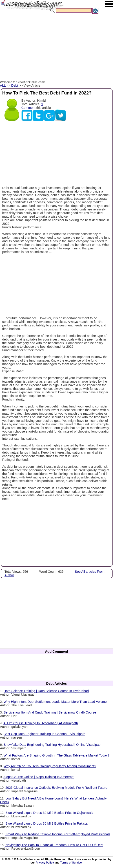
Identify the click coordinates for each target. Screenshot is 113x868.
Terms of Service (71, 863)
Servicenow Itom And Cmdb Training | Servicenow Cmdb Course (50, 712)
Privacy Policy (45, 863)
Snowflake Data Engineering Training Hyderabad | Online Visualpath (52, 745)
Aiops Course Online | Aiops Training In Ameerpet (39, 777)
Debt (15, 86)
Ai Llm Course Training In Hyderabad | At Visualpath (41, 723)
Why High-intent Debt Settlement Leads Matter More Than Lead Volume (55, 702)
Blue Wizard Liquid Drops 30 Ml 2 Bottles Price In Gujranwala (49, 813)
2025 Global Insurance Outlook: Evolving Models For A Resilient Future (56, 788)
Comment (28, 108)
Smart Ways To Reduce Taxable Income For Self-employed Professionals (58, 834)
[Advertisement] (55, 48)
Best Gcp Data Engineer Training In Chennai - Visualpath (44, 734)
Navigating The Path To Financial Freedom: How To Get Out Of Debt (54, 845)
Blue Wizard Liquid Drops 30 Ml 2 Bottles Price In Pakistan (47, 823)
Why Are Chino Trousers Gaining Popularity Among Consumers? (50, 766)
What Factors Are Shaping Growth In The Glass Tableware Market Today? (56, 755)
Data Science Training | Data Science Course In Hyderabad (46, 691)
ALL (3, 86)
